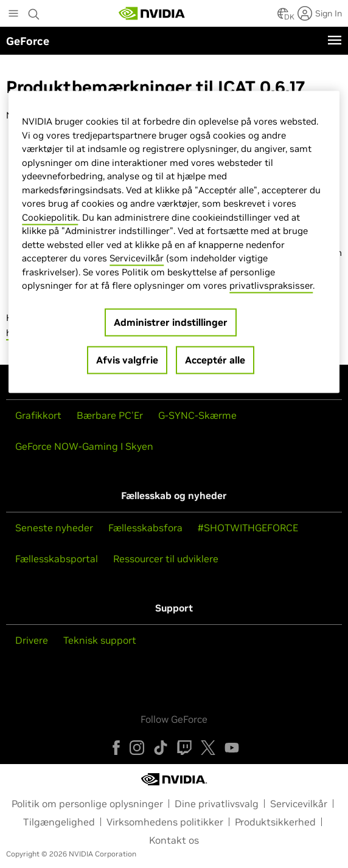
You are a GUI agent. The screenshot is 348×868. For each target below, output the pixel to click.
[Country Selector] (283, 17)
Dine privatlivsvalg (217, 804)
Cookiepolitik (50, 217)
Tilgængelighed (59, 822)
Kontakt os (174, 840)
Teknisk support (100, 640)
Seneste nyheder (54, 528)
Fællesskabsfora (145, 528)
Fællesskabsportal (57, 559)
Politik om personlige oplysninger (87, 804)
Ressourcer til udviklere (166, 559)
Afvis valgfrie (127, 360)
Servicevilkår (299, 804)
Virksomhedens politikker (165, 822)
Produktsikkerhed (275, 822)
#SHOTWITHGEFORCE (248, 528)
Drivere (32, 640)
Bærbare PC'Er (110, 415)
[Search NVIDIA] (35, 11)
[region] (174, 242)
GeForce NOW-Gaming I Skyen (84, 446)
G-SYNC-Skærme (197, 415)
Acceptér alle (215, 360)
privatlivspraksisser (271, 286)
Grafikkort (38, 415)
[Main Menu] (13, 15)
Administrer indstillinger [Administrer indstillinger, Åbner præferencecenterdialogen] (171, 322)
